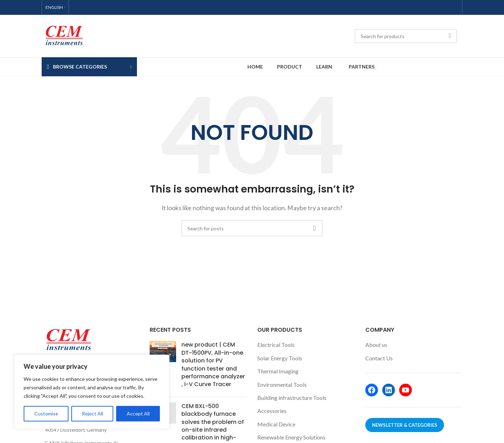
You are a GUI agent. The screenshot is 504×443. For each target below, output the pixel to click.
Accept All (138, 414)
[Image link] (68, 339)
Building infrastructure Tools (292, 398)
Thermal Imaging (278, 371)
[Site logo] (64, 35)
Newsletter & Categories (405, 425)
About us (376, 345)
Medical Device (276, 424)
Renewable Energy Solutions (291, 437)
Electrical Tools (276, 345)
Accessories (272, 411)
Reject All (92, 414)
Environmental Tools (282, 385)
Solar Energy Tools (280, 358)
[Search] (406, 36)
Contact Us (379, 358)
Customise (46, 414)
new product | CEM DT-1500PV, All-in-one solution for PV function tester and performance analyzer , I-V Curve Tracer (213, 364)
